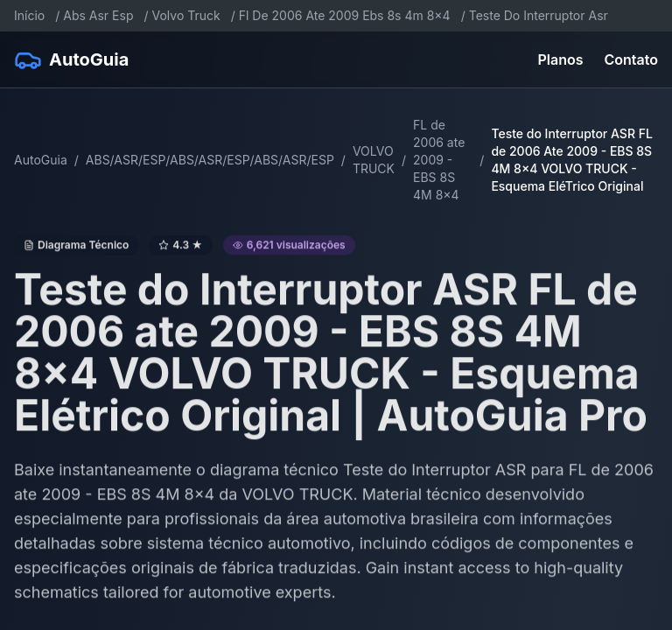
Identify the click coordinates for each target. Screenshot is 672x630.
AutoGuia (41, 160)
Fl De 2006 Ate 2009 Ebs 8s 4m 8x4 (345, 15)
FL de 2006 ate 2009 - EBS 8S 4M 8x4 (439, 160)
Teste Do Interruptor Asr (539, 15)
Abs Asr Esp (98, 15)
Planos (561, 59)
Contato (631, 59)
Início (29, 15)
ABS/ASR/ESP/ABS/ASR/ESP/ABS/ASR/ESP (210, 160)
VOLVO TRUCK (374, 160)
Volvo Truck (186, 15)
